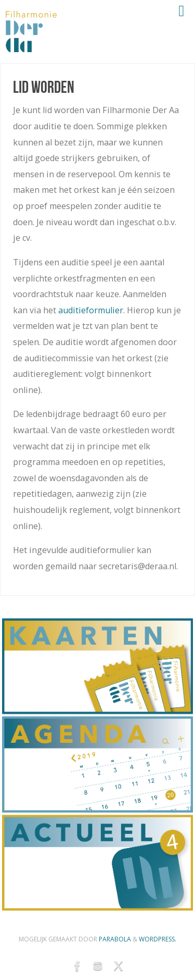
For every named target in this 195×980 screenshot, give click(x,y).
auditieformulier (91, 310)
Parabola (115, 939)
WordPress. (158, 939)
